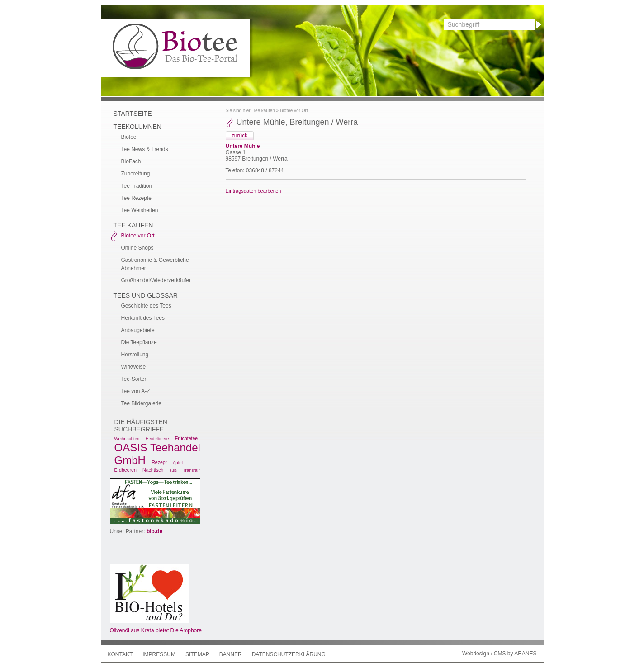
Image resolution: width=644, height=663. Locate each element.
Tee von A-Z (136, 391)
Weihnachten (127, 438)
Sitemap (197, 654)
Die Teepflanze (139, 342)
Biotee (129, 137)
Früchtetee (186, 438)
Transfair (191, 470)
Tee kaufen (264, 111)
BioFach (131, 161)
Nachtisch (153, 470)
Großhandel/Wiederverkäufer (156, 280)
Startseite (133, 114)
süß (173, 470)
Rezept (159, 462)
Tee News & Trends (145, 149)
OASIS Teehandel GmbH (157, 454)
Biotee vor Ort (294, 111)
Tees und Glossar (146, 295)
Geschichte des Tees (146, 306)
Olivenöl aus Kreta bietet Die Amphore (156, 630)
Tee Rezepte (136, 198)
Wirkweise (134, 367)
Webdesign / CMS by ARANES (500, 654)
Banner (231, 654)
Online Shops (137, 248)
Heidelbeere (157, 438)
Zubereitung (136, 174)
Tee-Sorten (135, 379)
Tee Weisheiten (140, 210)
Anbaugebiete (138, 330)
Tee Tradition (137, 186)
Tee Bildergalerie (141, 403)
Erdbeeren (125, 470)
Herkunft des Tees (143, 318)
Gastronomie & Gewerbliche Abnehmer (155, 264)
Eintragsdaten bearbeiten (253, 191)
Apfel (178, 462)
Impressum (159, 654)
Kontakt (120, 654)
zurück (239, 136)
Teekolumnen (138, 127)
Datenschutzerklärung (289, 654)
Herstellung (135, 355)
